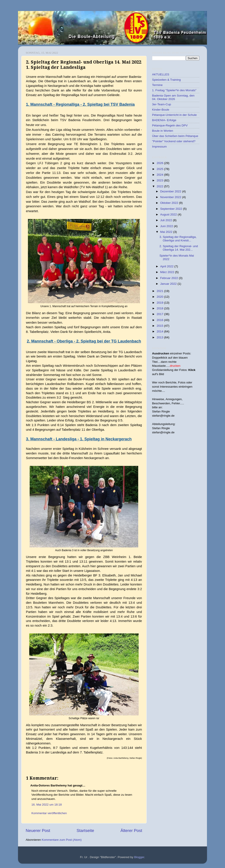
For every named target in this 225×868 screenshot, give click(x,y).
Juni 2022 (167, 226)
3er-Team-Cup (161, 104)
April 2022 (167, 266)
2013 (160, 337)
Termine (157, 85)
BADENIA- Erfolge (164, 120)
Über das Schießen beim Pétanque (175, 136)
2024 (160, 175)
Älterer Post (131, 831)
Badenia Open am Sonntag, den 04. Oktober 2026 (173, 97)
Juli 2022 (167, 220)
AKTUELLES (161, 74)
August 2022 (169, 214)
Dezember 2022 (171, 191)
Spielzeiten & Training (166, 80)
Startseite (85, 831)
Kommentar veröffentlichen (49, 813)
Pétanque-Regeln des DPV (170, 125)
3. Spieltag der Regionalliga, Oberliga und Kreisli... (178, 239)
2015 (160, 326)
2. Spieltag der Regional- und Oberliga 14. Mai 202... (179, 248)
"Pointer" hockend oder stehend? (174, 141)
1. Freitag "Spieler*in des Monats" (174, 90)
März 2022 (168, 272)
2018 (160, 308)
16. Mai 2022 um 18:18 (47, 805)
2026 (160, 163)
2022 (160, 186)
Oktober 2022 (170, 203)
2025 (160, 169)
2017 (160, 314)
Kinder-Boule (161, 110)
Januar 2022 (169, 284)
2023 (160, 180)
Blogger (139, 857)
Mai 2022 (167, 232)
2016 (160, 320)
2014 (160, 331)
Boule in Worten (163, 131)
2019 (160, 303)
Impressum (159, 147)
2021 (160, 291)
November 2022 (171, 197)
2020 (160, 297)
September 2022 (172, 209)
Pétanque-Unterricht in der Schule (174, 115)
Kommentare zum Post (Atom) (62, 840)
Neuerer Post (38, 831)
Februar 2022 (170, 278)
